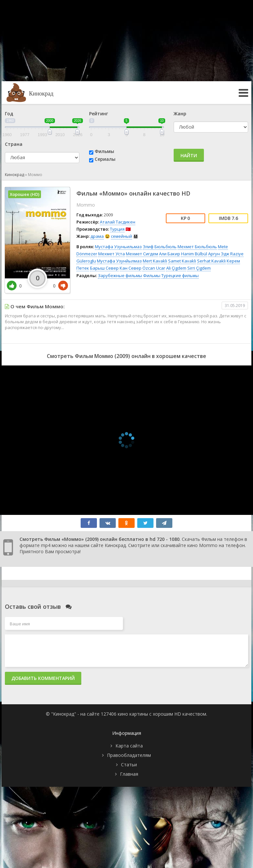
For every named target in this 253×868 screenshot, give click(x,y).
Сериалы (105, 159)
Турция (117, 229)
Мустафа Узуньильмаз (118, 247)
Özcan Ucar (154, 268)
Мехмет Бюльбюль (197, 247)
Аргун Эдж (219, 254)
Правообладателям (129, 755)
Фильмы (104, 151)
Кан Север (131, 268)
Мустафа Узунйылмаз (119, 261)
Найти (189, 155)
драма (97, 236)
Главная (129, 774)
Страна (14, 144)
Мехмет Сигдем (142, 254)
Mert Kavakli (155, 261)
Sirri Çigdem (199, 268)
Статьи (129, 765)
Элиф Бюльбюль (160, 247)
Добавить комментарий (43, 678)
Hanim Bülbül (194, 254)
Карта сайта (129, 746)
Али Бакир (170, 254)
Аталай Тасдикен (118, 222)
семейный (121, 236)
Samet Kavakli (182, 261)
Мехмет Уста (112, 254)
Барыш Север (104, 268)
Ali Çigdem (176, 268)
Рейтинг (99, 114)
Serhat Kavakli (211, 261)
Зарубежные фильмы (120, 275)
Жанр (180, 114)
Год (9, 114)
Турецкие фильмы (180, 275)
